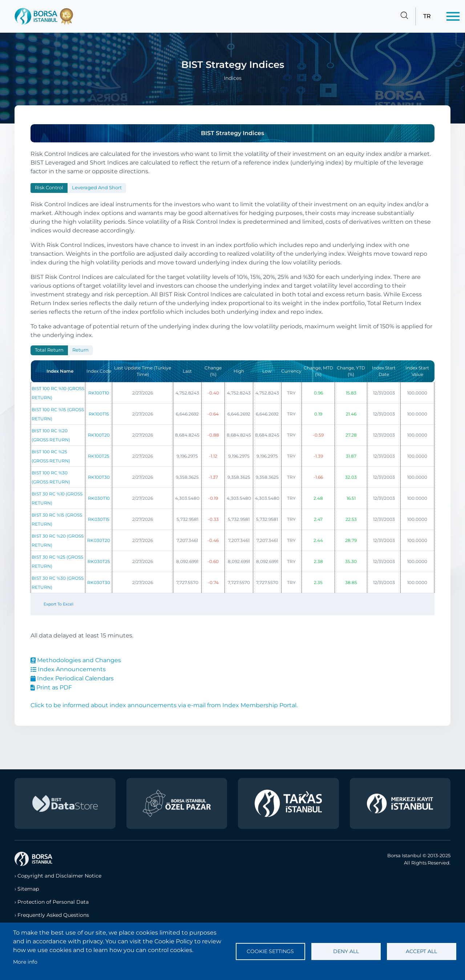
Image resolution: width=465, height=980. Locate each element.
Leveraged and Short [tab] (97, 188)
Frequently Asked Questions (53, 915)
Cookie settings (270, 951)
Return (80, 350)
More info (25, 962)
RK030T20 (99, 540)
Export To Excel (58, 604)
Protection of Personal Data (53, 902)
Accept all (421, 951)
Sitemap (28, 889)
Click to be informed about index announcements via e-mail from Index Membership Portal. (164, 705)
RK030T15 (99, 519)
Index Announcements (68, 669)
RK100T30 (99, 477)
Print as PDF (51, 687)
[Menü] (453, 16)
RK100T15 (99, 414)
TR (427, 16)
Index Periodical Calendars (72, 678)
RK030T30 (99, 582)
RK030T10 (99, 498)
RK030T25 (99, 561)
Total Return (49, 350)
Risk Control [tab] (49, 188)
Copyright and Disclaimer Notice (59, 876)
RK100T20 (99, 435)
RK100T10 (99, 393)
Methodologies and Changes (76, 660)
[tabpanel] (232, 487)
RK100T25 (99, 456)
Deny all (346, 951)
